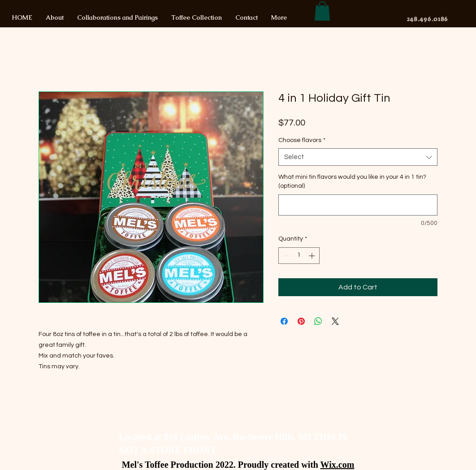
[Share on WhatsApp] (318, 321)
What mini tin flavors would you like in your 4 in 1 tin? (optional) (352, 181)
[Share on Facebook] (284, 321)
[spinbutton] (299, 256)
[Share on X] (335, 321)
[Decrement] (285, 256)
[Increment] (313, 256)
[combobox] (358, 157)
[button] (322, 11)
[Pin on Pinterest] (301, 321)
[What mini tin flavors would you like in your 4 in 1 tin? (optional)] (358, 205)
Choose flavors (302, 140)
